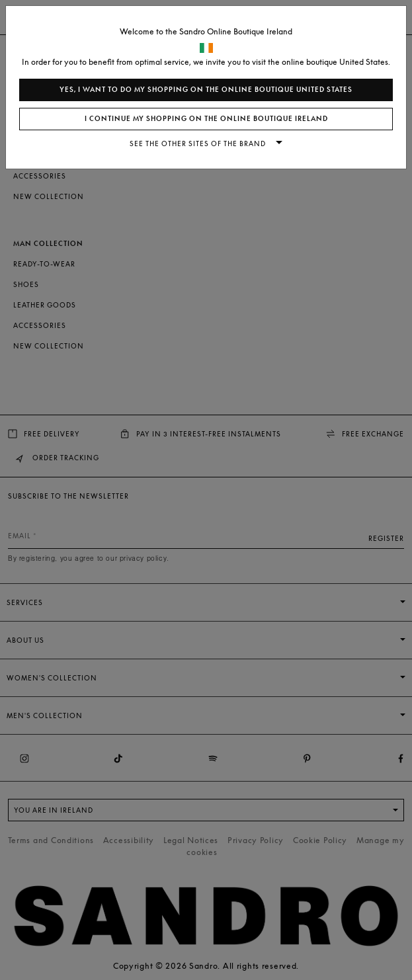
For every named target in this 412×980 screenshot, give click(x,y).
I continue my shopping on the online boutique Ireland (206, 119)
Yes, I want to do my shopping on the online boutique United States (206, 90)
